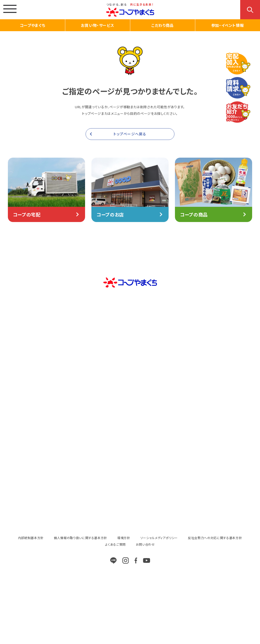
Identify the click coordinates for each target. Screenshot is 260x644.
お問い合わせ (145, 544)
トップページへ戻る (130, 134)
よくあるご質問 (115, 544)
